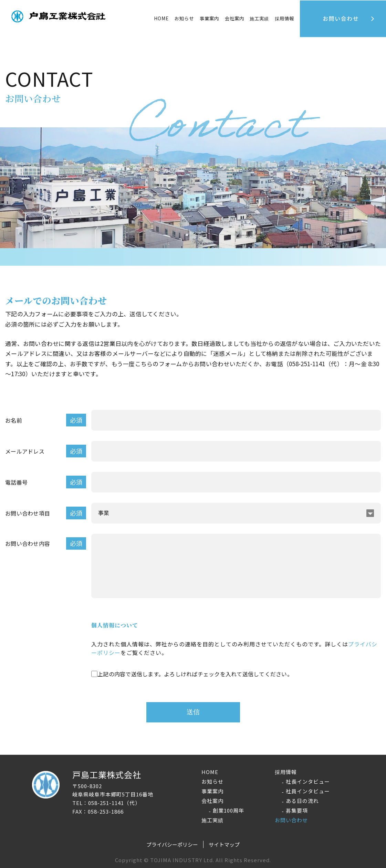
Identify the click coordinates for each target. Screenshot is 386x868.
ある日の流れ (302, 801)
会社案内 (212, 801)
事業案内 (209, 18)
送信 (193, 712)
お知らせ (184, 18)
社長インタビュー (308, 781)
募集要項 (297, 810)
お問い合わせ (291, 820)
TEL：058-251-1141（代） (106, 803)
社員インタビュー (308, 791)
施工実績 (259, 18)
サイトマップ (224, 844)
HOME (161, 18)
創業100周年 (228, 810)
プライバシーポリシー (172, 844)
